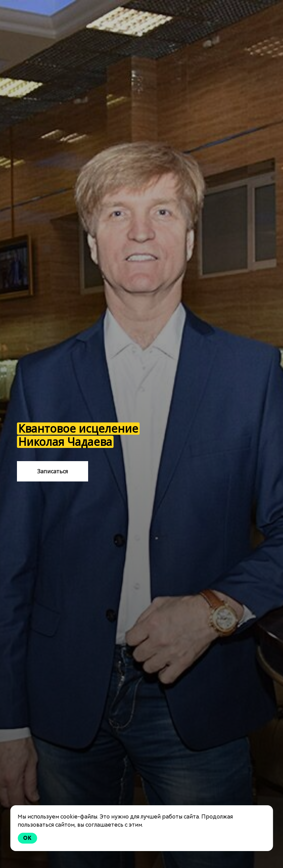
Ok (27, 838)
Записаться (53, 471)
